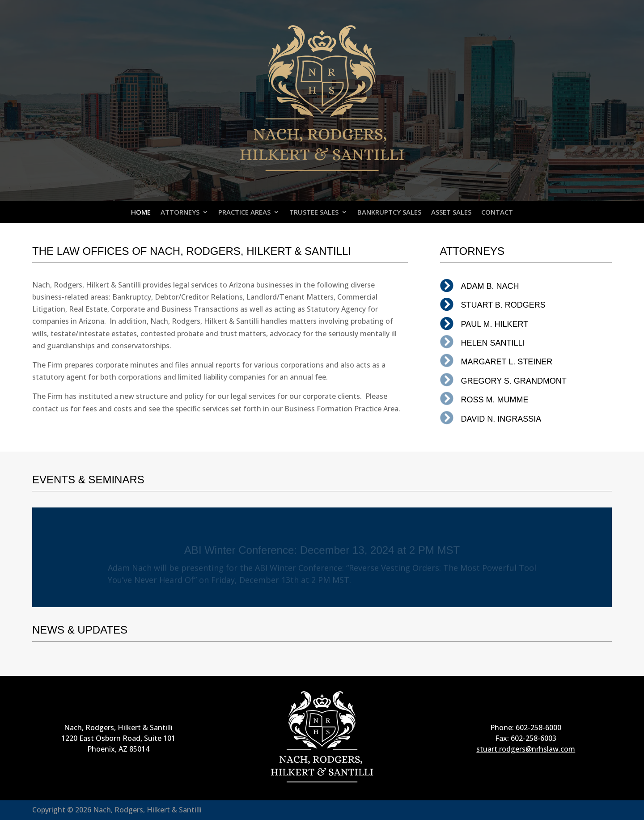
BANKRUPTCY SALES (389, 213)
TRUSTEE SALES (314, 213)
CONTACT (497, 213)
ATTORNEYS (180, 213)
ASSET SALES (451, 213)
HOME (141, 213)
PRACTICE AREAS (244, 213)
